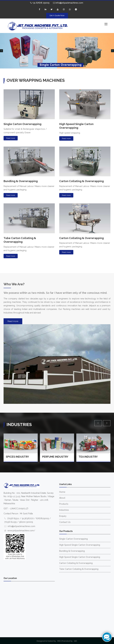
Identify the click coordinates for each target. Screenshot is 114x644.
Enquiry (63, 516)
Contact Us (65, 522)
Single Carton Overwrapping (73, 539)
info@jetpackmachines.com (68, 3)
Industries (64, 510)
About (62, 498)
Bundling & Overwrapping (72, 551)
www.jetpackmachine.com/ (21, 531)
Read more (11, 138)
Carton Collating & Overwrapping (76, 563)
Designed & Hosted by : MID (49, 641)
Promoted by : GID (69, 641)
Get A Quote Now (57, 15)
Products (64, 504)
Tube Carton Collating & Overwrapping (79, 569)
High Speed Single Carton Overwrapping (80, 545)
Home (62, 492)
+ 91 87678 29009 (40, 3)
